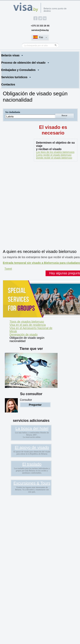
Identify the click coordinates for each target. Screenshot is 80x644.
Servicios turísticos (14, 77)
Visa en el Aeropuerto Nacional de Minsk (31, 330)
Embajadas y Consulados (18, 70)
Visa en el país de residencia (28, 325)
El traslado (32, 464)
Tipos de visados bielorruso (27, 322)
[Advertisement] (40, 206)
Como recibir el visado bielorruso (54, 155)
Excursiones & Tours (32, 483)
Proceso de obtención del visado (23, 63)
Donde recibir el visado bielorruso (54, 158)
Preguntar (35, 405)
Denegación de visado (24, 335)
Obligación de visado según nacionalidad (27, 339)
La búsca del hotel (32, 428)
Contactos (8, 84)
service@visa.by (40, 30)
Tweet (8, 269)
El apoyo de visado (32, 447)
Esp (41, 37)
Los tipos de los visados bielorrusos (55, 152)
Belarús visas (10, 55)
